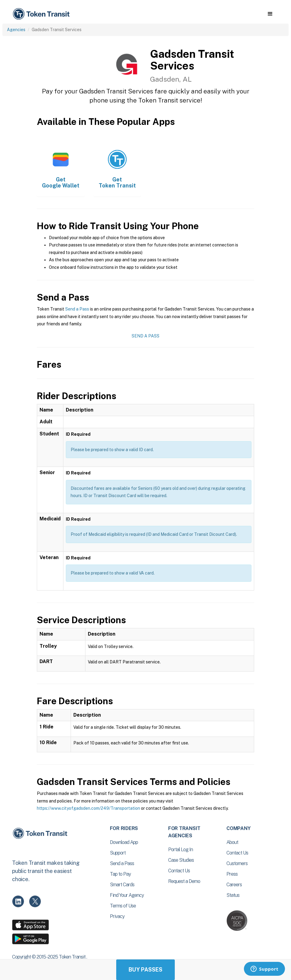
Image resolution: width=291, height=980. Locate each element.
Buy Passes (145, 970)
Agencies (16, 30)
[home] (42, 14)
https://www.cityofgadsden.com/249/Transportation (88, 808)
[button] (270, 14)
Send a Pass (77, 309)
